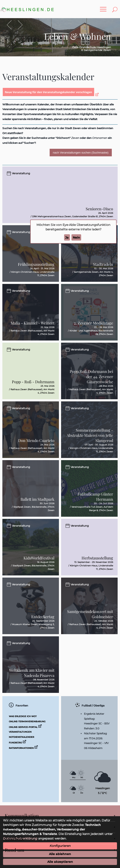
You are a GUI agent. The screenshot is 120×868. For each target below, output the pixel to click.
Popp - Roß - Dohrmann (33, 382)
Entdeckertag (43, 617)
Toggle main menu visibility (104, 7)
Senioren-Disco (99, 209)
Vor (18, 25)
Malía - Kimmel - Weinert (32, 323)
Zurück (11, 25)
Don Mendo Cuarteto (36, 440)
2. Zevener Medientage (93, 323)
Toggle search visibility (116, 7)
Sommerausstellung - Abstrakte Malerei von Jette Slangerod (90, 435)
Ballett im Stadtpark (37, 499)
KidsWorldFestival (39, 558)
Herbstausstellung (97, 558)
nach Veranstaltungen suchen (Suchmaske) (81, 153)
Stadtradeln (103, 264)
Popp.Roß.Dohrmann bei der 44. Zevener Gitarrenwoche (91, 377)
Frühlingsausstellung (36, 264)
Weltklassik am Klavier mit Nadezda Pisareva (32, 673)
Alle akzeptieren (60, 862)
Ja (67, 238)
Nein (76, 238)
